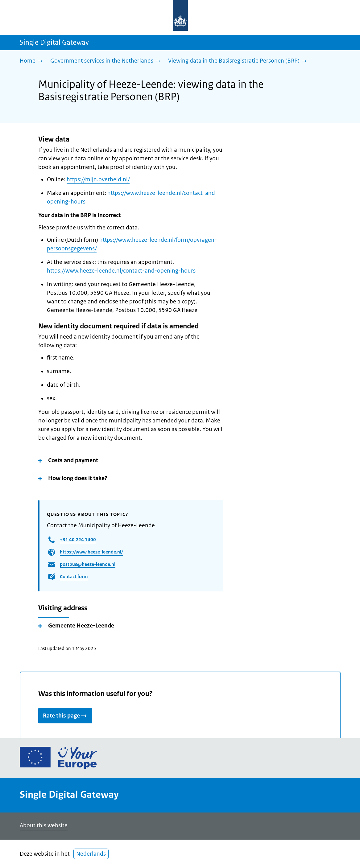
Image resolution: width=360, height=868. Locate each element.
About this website (44, 825)
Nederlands (91, 854)
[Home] (33, 61)
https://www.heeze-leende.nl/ (91, 552)
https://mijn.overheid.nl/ (98, 179)
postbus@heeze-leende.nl (88, 564)
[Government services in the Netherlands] (107, 61)
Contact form (74, 576)
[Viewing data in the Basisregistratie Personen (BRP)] (239, 61)
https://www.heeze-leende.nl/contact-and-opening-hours (121, 271)
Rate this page (65, 716)
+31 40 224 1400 (78, 539)
